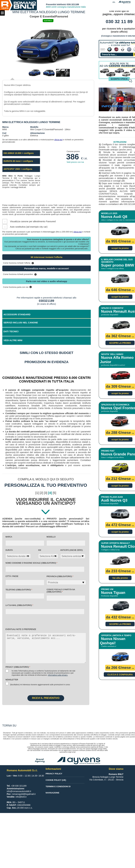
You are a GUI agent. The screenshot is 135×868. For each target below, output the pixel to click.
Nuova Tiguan (113, 593)
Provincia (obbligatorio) (60, 576)
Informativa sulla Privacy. (58, 675)
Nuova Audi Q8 (114, 217)
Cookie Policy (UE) (56, 780)
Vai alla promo (120, 578)
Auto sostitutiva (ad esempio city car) (29, 227)
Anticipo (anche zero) (72, 550)
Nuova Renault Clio (118, 546)
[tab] (47, 341)
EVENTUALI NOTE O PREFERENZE (21, 629)
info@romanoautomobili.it (19, 791)
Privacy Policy (54, 774)
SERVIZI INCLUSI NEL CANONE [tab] (21, 323)
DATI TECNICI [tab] (11, 331)
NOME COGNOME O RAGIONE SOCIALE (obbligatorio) (31, 563)
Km (40, 550)
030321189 (47, 301)
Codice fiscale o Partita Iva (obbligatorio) (61, 591)
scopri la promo (120, 248)
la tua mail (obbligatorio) (19, 605)
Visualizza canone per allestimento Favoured (33, 221)
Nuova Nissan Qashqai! (113, 641)
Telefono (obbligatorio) (19, 590)
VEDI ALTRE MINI (13, 340)
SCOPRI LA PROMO (120, 343)
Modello (51, 537)
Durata (9, 550)
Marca (9, 537)
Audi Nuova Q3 (114, 500)
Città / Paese (12, 576)
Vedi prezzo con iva (75, 162)
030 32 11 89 (119, 21)
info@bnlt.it (21, 797)
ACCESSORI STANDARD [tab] (17, 314)
